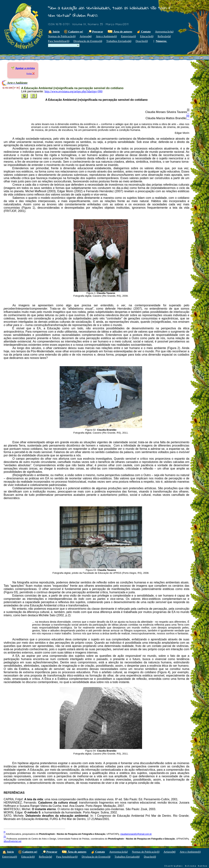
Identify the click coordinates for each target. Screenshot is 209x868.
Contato (144, 31)
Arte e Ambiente (106, 36)
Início (54, 31)
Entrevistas (128, 36)
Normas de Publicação (62, 36)
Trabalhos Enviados (119, 41)
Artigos (86, 36)
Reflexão (164, 36)
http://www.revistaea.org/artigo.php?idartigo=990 (73, 91)
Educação (147, 36)
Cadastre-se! (73, 31)
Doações (142, 41)
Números (161, 41)
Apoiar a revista (25, 68)
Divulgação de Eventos (88, 41)
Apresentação (164, 31)
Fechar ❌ (31, 73)
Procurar (95, 31)
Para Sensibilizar (59, 41)
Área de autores (120, 31)
